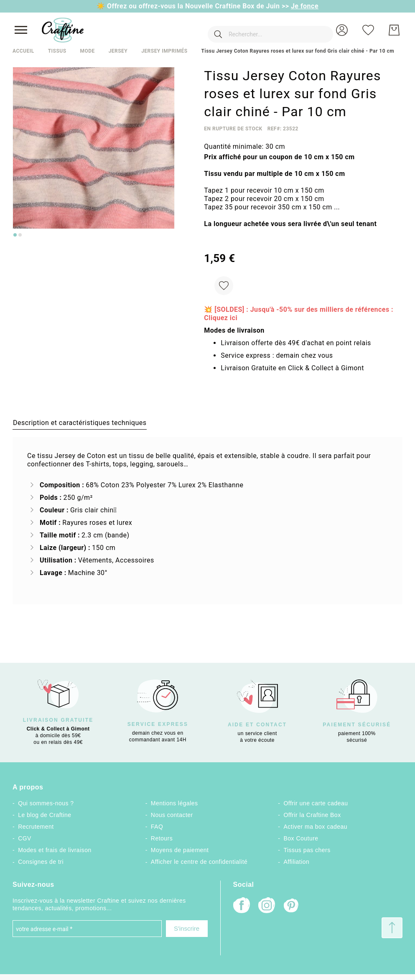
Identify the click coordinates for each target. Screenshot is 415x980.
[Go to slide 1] (15, 235)
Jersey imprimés (164, 51)
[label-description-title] (80, 423)
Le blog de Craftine (45, 815)
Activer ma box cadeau (316, 827)
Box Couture (301, 838)
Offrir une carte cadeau (316, 803)
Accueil (23, 51)
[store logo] (63, 30)
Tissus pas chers (307, 850)
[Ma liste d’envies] (368, 30)
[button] (342, 30)
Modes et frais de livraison (55, 850)
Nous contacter (172, 815)
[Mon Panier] (394, 30)
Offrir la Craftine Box (312, 815)
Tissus (57, 51)
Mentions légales (174, 803)
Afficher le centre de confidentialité (199, 862)
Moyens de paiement (180, 850)
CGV (25, 838)
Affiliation (297, 862)
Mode (87, 51)
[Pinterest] (292, 906)
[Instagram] (267, 906)
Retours (162, 838)
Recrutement (36, 827)
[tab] (80, 423)
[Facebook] (242, 906)
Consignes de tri (41, 862)
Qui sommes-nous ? (46, 803)
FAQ (157, 827)
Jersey (118, 51)
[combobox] (258, 30)
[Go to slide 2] (20, 235)
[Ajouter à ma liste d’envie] (224, 286)
